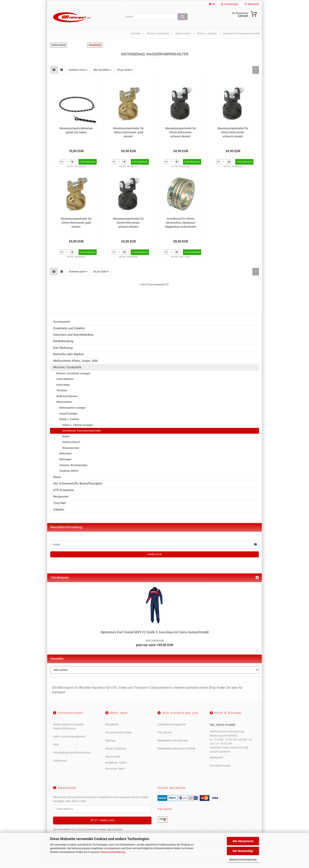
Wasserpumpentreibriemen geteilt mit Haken (76, 135)
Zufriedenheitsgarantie (172, 729)
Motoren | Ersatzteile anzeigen (73, 378)
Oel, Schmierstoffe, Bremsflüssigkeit (78, 488)
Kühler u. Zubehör (69, 424)
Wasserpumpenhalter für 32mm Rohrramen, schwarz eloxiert (128, 227)
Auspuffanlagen (68, 418)
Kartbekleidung (63, 346)
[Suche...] (183, 17)
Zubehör (59, 514)
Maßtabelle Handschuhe (173, 745)
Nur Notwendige (243, 851)
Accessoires (62, 326)
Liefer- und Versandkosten (69, 741)
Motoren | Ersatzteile (67, 372)
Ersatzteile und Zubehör (69, 333)
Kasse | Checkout (116, 753)
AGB (56, 749)
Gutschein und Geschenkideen (73, 339)
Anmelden (154, 559)
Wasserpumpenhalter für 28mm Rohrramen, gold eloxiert (128, 137)
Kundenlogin (230, 4)
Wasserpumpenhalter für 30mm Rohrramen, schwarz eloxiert (233, 137)
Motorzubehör (64, 406)
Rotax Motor (63, 389)
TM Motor (62, 395)
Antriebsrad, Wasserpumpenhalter (82, 435)
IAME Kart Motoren (67, 401)
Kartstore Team (115, 773)
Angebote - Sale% (116, 767)
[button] (54, 75)
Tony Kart (60, 508)
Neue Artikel (113, 761)
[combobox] (78, 75)
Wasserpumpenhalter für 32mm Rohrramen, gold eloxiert (76, 227)
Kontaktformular (220, 770)
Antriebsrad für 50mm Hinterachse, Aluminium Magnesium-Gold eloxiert (181, 227)
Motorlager (65, 464)
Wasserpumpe (71, 452)
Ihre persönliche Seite (118, 737)
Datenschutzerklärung (112, 852)
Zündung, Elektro (69, 475)
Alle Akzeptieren (243, 841)
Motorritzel (65, 458)
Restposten (61, 501)
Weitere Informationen (243, 860)
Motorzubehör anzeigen (73, 412)
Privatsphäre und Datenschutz (72, 757)
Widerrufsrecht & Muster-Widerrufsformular (69, 731)
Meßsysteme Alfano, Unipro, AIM (75, 365)
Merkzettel (252, 4)
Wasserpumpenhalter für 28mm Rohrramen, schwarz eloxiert (181, 137)
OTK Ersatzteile (64, 495)
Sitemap (110, 745)
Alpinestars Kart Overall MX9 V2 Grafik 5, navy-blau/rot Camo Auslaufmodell (155, 637)
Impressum (60, 765)
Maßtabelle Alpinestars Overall (176, 753)
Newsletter (112, 729)
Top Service (165, 737)
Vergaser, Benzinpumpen (73, 470)
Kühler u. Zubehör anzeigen (78, 430)
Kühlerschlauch (71, 447)
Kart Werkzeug (63, 352)
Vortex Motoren (65, 384)
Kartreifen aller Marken (69, 359)
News (57, 482)
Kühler (66, 441)
